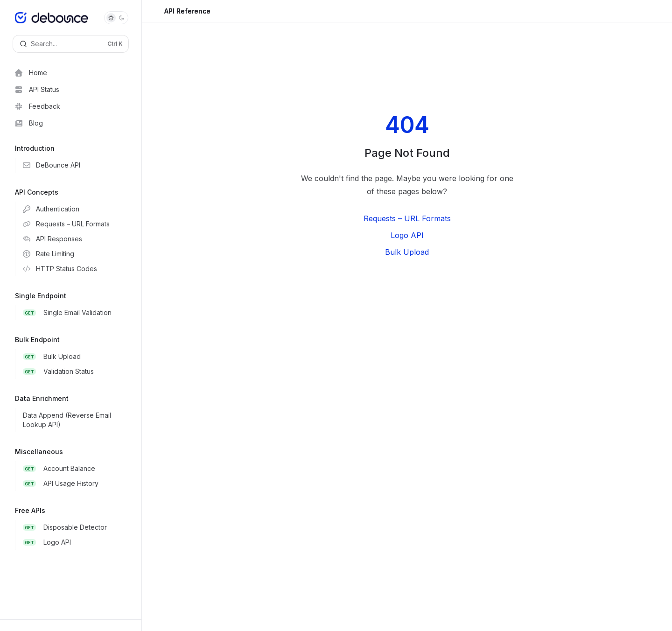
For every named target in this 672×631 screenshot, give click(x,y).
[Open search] (71, 44)
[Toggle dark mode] (116, 18)
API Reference (187, 15)
